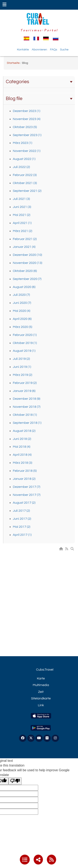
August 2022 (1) (24, 159)
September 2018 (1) (27, 423)
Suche (64, 50)
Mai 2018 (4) (22, 447)
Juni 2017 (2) (22, 519)
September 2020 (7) (27, 279)
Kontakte (23, 50)
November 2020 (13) (27, 263)
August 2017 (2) (24, 503)
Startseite (13, 63)
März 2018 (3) (22, 463)
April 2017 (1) (22, 535)
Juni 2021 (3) (22, 207)
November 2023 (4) (27, 119)
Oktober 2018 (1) (25, 415)
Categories (39, 82)
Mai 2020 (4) (22, 311)
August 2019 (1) (24, 351)
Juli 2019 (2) (21, 359)
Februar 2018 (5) (25, 471)
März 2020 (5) (22, 327)
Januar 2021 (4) (24, 247)
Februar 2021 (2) (25, 239)
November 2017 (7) (27, 495)
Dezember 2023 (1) (27, 111)
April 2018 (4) (22, 455)
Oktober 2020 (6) (25, 271)
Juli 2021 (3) (21, 199)
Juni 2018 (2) (22, 439)
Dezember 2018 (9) (27, 399)
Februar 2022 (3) (25, 175)
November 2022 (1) (27, 151)
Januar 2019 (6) (24, 391)
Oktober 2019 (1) (25, 343)
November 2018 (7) (27, 407)
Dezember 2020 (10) (27, 255)
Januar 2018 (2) (24, 479)
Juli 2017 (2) (21, 511)
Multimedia (41, 685)
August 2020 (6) (24, 287)
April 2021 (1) (22, 223)
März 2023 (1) (22, 143)
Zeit (41, 692)
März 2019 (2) (22, 375)
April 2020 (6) (22, 319)
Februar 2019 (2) (25, 383)
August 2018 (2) (24, 431)
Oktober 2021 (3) (25, 183)
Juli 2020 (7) (21, 295)
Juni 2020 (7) (22, 303)
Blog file (39, 99)
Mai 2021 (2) (22, 215)
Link (41, 705)
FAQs (54, 50)
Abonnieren (39, 50)
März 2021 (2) (22, 231)
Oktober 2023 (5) (25, 127)
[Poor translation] (15, 781)
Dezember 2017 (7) (27, 487)
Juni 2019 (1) (22, 367)
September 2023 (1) (27, 135)
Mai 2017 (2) (22, 527)
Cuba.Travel (45, 670)
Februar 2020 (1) (25, 335)
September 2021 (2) (27, 191)
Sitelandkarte (41, 698)
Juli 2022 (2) (21, 167)
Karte (41, 678)
